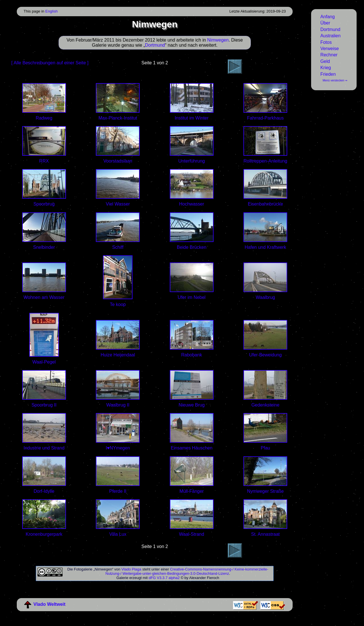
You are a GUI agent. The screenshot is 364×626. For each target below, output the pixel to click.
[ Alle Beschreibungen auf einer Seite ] (50, 63)
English (51, 11)
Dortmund (330, 29)
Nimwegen (218, 40)
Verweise (329, 49)
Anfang (327, 17)
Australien (330, 36)
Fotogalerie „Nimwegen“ (94, 569)
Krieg (325, 68)
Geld (325, 61)
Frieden (328, 74)
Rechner (329, 55)
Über (325, 23)
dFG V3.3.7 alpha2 (164, 578)
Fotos (326, 42)
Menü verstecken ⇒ (335, 80)
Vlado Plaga (131, 569)
